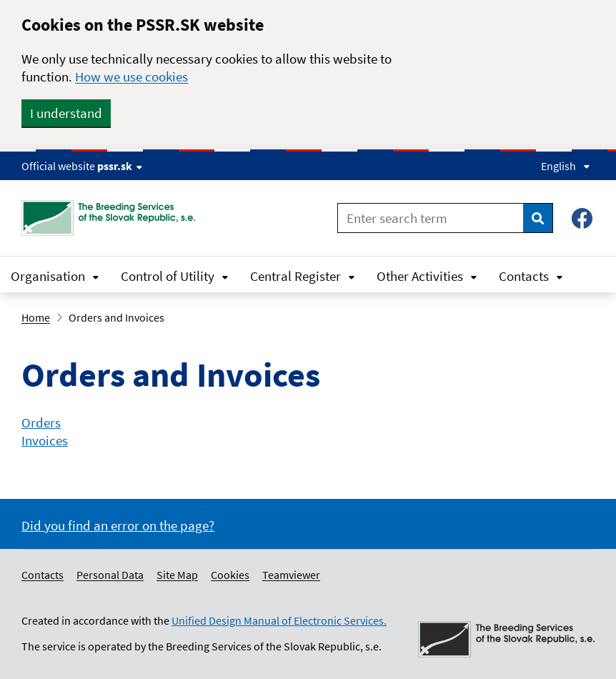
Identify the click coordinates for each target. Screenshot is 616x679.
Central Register (303, 276)
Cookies (230, 575)
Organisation (55, 276)
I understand (66, 113)
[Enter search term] (431, 218)
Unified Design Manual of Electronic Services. (279, 620)
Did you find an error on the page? (118, 525)
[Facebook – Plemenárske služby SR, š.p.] (582, 218)
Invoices (45, 440)
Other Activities (427, 276)
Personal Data (110, 575)
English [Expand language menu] (566, 166)
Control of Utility (175, 276)
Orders (41, 422)
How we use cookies (131, 76)
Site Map (177, 575)
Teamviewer (291, 575)
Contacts (531, 276)
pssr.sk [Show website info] (120, 166)
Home (36, 317)
